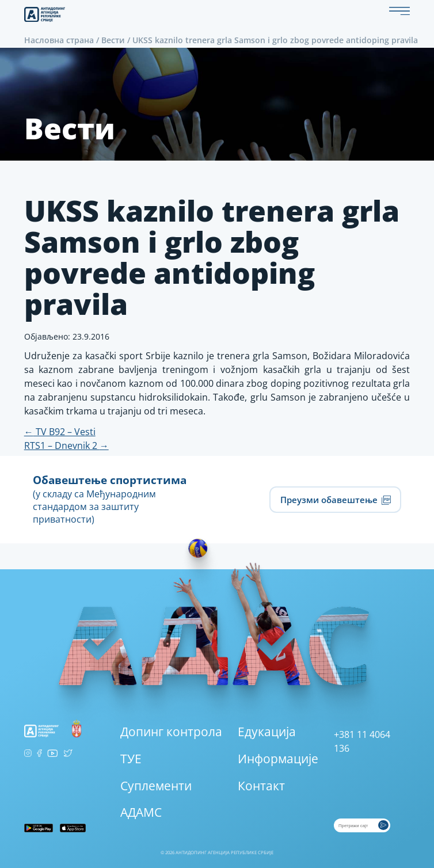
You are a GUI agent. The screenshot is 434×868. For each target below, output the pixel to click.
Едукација (267, 732)
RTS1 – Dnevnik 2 (66, 446)
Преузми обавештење (336, 500)
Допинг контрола (171, 732)
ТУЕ (131, 759)
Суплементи (156, 786)
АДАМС (141, 812)
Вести (113, 40)
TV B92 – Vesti (60, 432)
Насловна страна (59, 40)
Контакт (261, 786)
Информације (278, 759)
